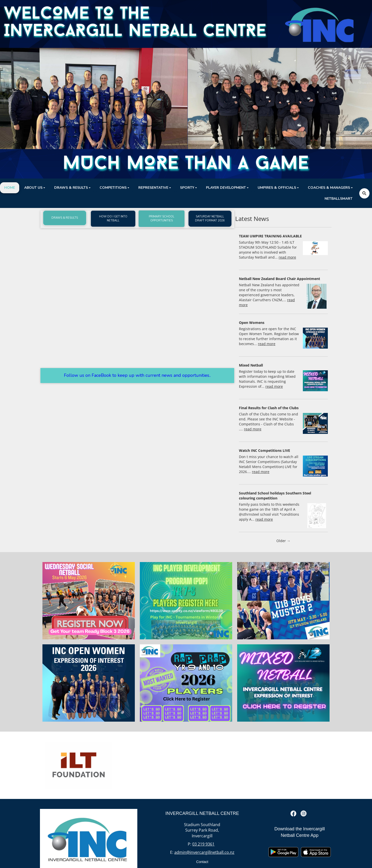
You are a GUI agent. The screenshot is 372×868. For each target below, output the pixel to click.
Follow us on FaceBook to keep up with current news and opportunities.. (137, 375)
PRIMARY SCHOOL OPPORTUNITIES (162, 219)
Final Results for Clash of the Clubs (269, 408)
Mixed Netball (251, 365)
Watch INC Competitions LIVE (265, 450)
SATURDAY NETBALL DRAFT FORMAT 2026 (210, 219)
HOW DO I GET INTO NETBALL (113, 219)
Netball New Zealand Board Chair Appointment (279, 279)
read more (287, 257)
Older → (283, 541)
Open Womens (252, 323)
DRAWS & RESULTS (65, 218)
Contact (202, 862)
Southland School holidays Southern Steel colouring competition (275, 496)
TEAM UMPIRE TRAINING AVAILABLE (270, 236)
